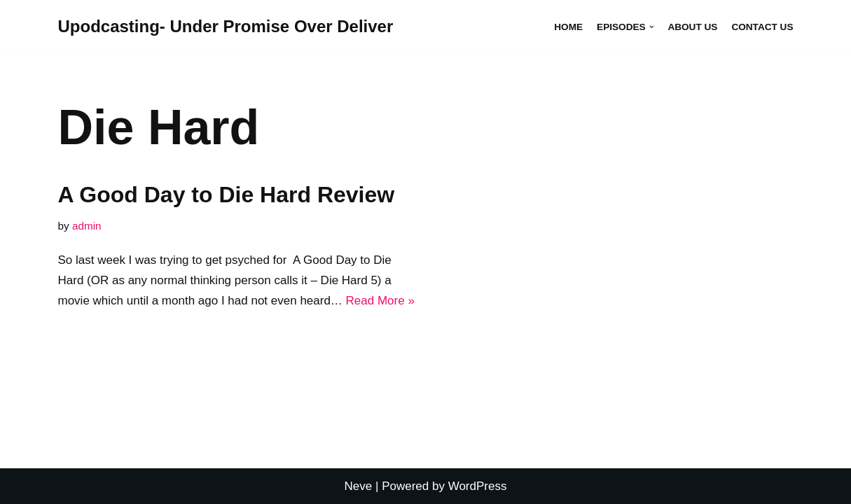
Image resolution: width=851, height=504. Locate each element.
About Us (692, 27)
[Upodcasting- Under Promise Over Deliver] (226, 27)
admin (87, 226)
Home (568, 27)
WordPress (478, 486)
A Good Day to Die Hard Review (227, 195)
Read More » (380, 301)
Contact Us (762, 27)
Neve (359, 486)
